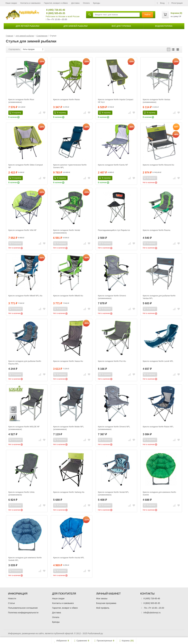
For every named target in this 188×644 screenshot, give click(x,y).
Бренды (97, 3)
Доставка (75, 3)
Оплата (86, 3)
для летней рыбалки (28, 26)
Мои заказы (102, 598)
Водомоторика (164, 26)
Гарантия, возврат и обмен (56, 3)
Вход (161, 3)
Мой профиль (103, 608)
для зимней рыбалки (75, 26)
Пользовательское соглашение (23, 608)
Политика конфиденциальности (23, 613)
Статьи (11, 603)
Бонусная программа (106, 603)
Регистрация (175, 3)
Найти (147, 15)
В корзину (15, 112)
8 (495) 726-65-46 (54, 10)
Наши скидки (11, 3)
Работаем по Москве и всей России (63, 16)
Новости (12, 598)
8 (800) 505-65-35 (54, 13)
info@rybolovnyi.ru (152, 613)
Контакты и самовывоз (30, 3)
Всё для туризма (121, 26)
